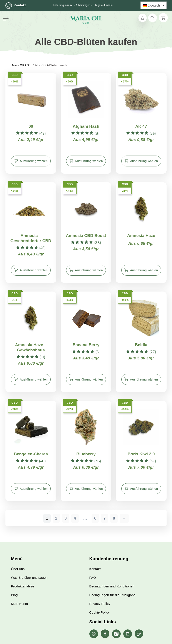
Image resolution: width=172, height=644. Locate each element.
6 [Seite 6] (95, 518)
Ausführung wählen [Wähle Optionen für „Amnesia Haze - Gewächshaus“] (34, 379)
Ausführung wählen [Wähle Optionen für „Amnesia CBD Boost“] (89, 270)
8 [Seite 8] (114, 518)
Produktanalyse (23, 586)
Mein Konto (20, 604)
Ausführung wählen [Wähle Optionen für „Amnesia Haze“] (144, 270)
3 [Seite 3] (66, 518)
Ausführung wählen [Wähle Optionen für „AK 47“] (144, 161)
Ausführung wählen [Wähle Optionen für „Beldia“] (144, 379)
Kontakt (16, 6)
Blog (14, 595)
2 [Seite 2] (56, 518)
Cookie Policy (100, 612)
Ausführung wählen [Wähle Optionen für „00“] (34, 161)
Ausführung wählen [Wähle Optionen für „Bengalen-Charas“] (34, 489)
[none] (154, 5)
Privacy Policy (100, 604)
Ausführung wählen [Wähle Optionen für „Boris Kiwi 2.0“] (144, 489)
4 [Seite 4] (75, 518)
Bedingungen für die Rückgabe (113, 595)
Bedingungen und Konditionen (112, 586)
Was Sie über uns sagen (29, 578)
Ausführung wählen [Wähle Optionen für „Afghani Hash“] (89, 161)
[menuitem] (154, 5)
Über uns (18, 569)
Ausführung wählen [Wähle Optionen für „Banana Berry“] (89, 379)
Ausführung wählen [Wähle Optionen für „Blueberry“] (89, 489)
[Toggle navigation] (6, 20)
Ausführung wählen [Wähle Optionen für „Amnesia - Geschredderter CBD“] (34, 270)
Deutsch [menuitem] (154, 5)
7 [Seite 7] (105, 518)
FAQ (93, 578)
